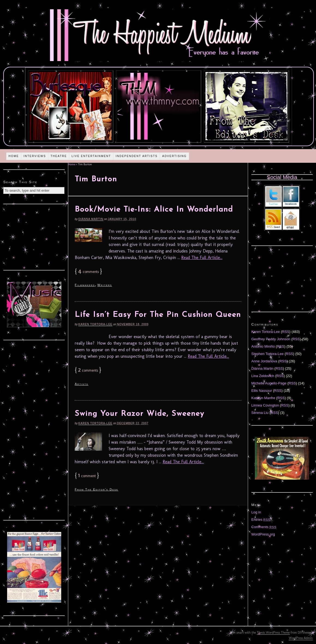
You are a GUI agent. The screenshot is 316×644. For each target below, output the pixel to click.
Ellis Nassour (262, 391)
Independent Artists (137, 156)
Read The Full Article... (202, 258)
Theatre (59, 156)
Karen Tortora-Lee (95, 324)
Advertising (174, 156)
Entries (261, 520)
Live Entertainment (91, 156)
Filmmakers (85, 285)
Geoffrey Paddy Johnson (271, 339)
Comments (264, 527)
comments (88, 272)
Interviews (35, 156)
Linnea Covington (265, 405)
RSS (286, 332)
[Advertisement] (34, 236)
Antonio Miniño (263, 346)
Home (14, 156)
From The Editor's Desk (97, 489)
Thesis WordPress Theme (273, 633)
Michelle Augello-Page (269, 383)
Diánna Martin (91, 219)
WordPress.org (263, 534)
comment (87, 476)
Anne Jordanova (264, 361)
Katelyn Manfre (263, 398)
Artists (82, 384)
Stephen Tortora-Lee (267, 354)
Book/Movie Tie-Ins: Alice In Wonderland (154, 210)
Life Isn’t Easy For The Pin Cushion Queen (158, 315)
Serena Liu (260, 413)
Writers (105, 285)
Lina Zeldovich (263, 376)
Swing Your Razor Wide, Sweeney (140, 414)
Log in (256, 512)
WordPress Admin (301, 638)
